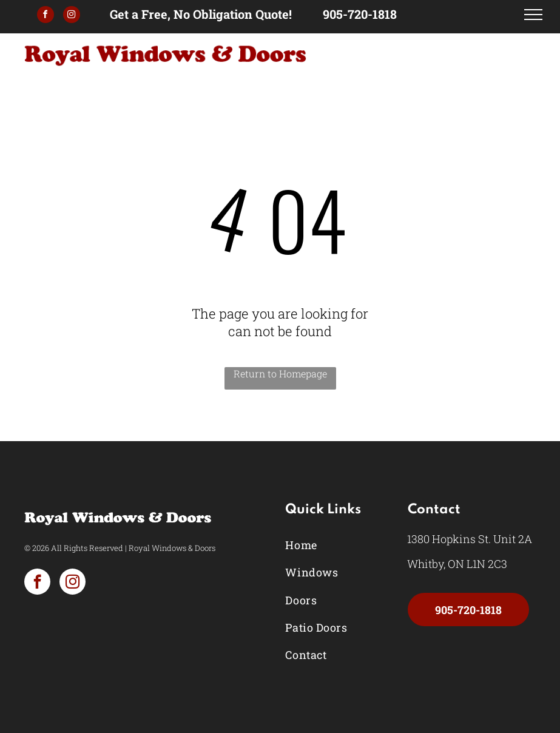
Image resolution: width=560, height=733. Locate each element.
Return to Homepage (280, 373)
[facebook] (46, 16)
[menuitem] (336, 545)
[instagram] (72, 16)
